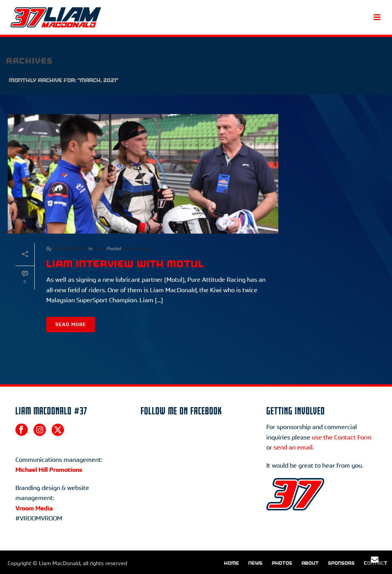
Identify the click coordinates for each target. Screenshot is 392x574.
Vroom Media (34, 508)
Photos (282, 563)
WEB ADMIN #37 (70, 248)
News (99, 248)
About (310, 563)
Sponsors (341, 563)
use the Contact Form (342, 437)
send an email (293, 447)
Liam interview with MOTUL (125, 264)
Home (231, 563)
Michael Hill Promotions (49, 470)
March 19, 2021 (137, 248)
